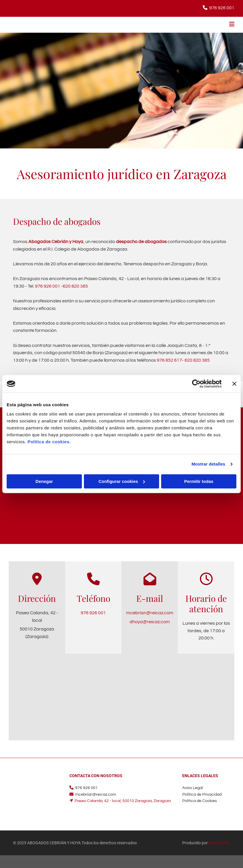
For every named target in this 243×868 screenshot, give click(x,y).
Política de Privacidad (202, 795)
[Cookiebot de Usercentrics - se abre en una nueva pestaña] (196, 384)
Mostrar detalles (208, 464)
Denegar (44, 481)
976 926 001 (222, 8)
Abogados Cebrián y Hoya (56, 242)
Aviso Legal (193, 788)
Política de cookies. (49, 442)
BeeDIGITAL (219, 843)
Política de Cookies (200, 801)
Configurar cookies (122, 481)
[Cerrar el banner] (234, 384)
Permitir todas (199, 481)
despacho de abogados (141, 242)
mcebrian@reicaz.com (150, 613)
